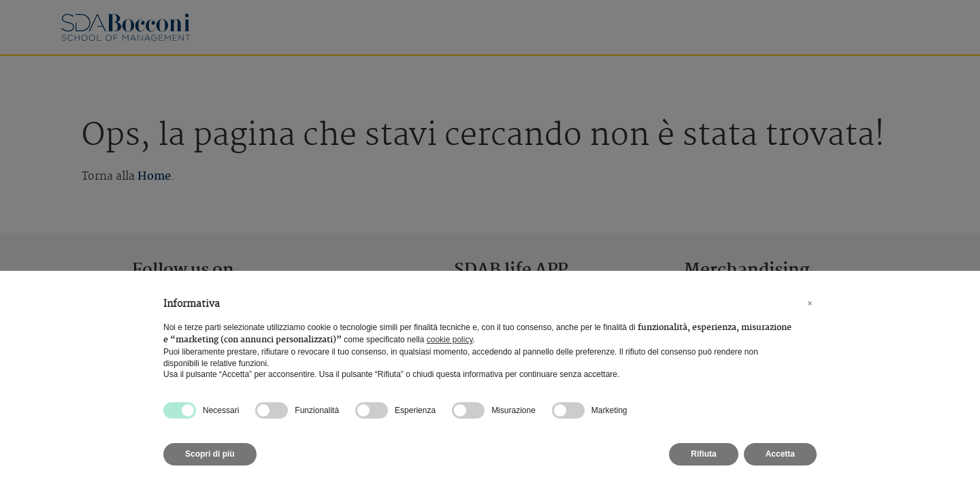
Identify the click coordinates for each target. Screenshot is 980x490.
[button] (810, 304)
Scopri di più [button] (210, 454)
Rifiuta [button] (703, 454)
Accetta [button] (780, 454)
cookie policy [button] (450, 340)
